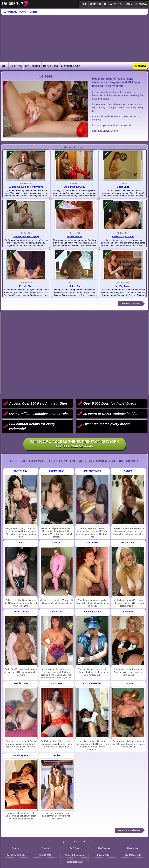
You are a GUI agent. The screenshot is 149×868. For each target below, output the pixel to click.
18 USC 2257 (45, 855)
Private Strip (26, 286)
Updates (95, 4)
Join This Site (127, 461)
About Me (16, 66)
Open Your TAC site (16, 855)
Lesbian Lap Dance (123, 237)
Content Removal (75, 862)
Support (16, 848)
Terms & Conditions (74, 855)
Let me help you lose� (26, 237)
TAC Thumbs (104, 848)
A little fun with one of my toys (26, 187)
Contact (45, 848)
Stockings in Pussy (74, 187)
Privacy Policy (104, 855)
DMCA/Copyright (133, 855)
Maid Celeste (74, 237)
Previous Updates (130, 304)
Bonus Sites (50, 66)
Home (83, 4)
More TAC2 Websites (129, 830)
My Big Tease (123, 286)
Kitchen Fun (74, 286)
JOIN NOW (141, 4)
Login (129, 4)
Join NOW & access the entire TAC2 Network (75, 444)
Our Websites (113, 4)
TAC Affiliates (133, 848)
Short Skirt (123, 187)
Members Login (71, 66)
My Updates (33, 66)
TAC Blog (74, 848)
